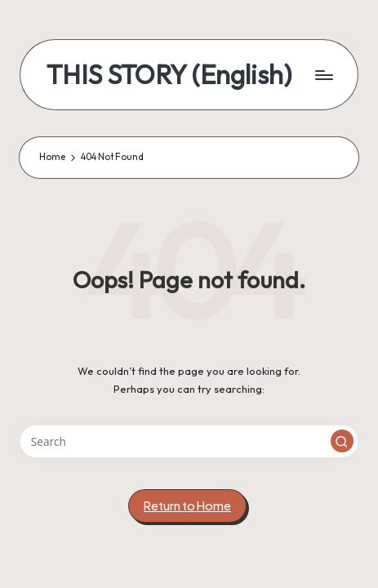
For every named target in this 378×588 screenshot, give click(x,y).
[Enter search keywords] (189, 442)
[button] (342, 441)
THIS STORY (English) (169, 75)
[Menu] (323, 75)
